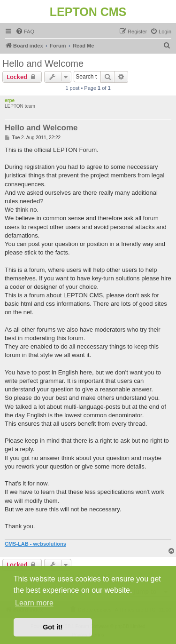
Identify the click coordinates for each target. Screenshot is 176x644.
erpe (10, 100)
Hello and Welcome (43, 64)
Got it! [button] (53, 627)
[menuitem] (25, 32)
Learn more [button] (34, 603)
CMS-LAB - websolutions (35, 544)
